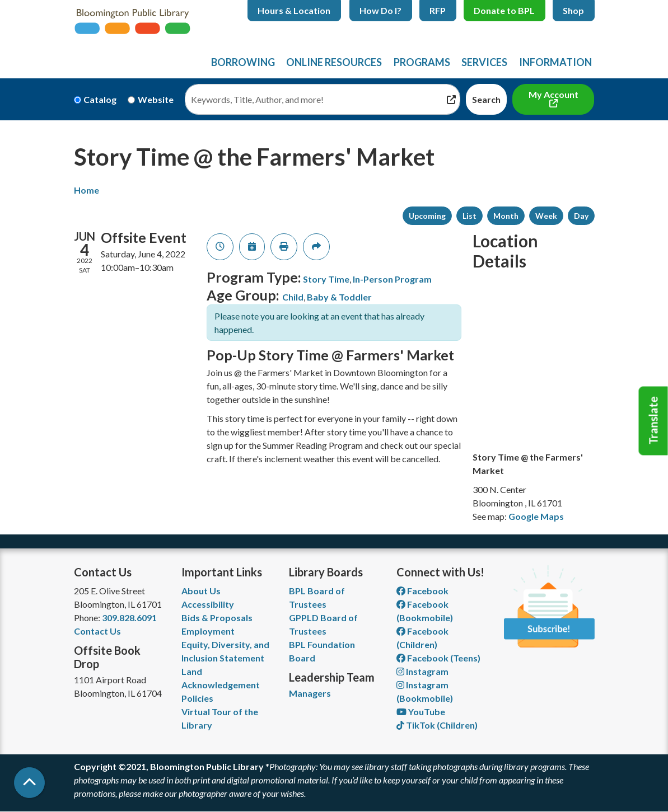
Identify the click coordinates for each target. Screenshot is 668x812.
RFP (438, 10)
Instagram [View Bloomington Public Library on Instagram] (422, 671)
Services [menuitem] (484, 62)
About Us (201, 591)
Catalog (100, 99)
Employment (208, 631)
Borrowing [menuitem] (243, 62)
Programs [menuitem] (422, 62)
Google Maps (536, 516)
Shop (573, 10)
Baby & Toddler (339, 297)
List (470, 216)
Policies (197, 698)
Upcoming (427, 216)
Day (581, 216)
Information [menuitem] (555, 62)
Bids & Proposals (217, 618)
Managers (310, 693)
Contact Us (97, 631)
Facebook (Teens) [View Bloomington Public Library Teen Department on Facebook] (438, 658)
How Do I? (380, 10)
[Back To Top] (29, 783)
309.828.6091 (129, 618)
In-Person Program (392, 279)
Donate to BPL (504, 10)
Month (506, 216)
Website (156, 99)
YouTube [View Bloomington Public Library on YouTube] (421, 712)
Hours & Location (294, 10)
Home (87, 190)
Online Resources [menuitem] (334, 62)
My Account (553, 94)
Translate (653, 421)
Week (546, 216)
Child (293, 297)
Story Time (326, 279)
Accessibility (208, 604)
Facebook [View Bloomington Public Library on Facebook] (422, 591)
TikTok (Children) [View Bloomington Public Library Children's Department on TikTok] (437, 725)
